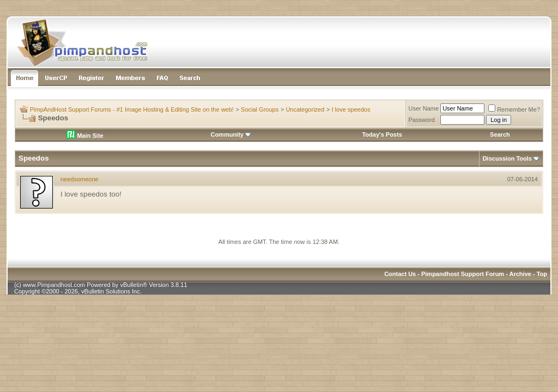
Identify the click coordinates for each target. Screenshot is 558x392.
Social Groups (260, 109)
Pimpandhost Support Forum (463, 274)
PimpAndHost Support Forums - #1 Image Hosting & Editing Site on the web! (132, 109)
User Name (424, 108)
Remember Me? (514, 109)
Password (422, 120)
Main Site (85, 136)
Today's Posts (382, 134)
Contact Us (400, 274)
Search (500, 134)
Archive (520, 274)
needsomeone (80, 179)
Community (231, 134)
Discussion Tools (507, 158)
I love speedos (351, 109)
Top (542, 274)
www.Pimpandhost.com (54, 285)
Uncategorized (305, 109)
